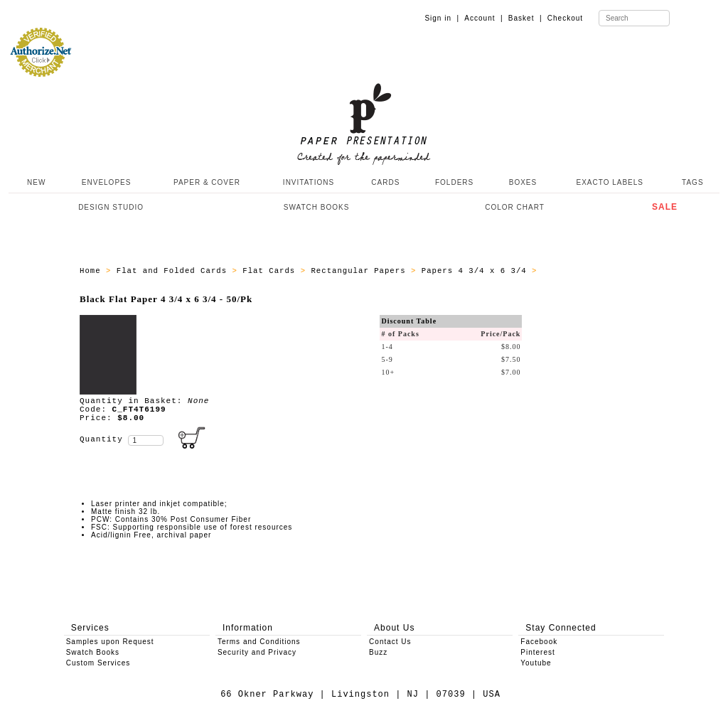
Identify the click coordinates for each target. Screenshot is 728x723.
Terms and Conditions (259, 642)
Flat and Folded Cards (175, 271)
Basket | (525, 18)
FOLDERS (454, 182)
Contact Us (390, 642)
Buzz (378, 652)
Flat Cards (271, 271)
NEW (35, 182)
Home (93, 271)
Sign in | (442, 18)
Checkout (565, 18)
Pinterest (537, 652)
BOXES (523, 182)
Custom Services (98, 663)
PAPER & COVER (207, 182)
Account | (483, 18)
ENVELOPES (107, 182)
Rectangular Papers (361, 271)
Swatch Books (93, 652)
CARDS (385, 182)
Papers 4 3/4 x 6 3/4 (477, 271)
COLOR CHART (515, 207)
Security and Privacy (257, 652)
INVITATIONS (309, 182)
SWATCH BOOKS (317, 207)
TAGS (692, 182)
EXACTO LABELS (610, 182)
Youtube (536, 663)
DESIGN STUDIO (111, 207)
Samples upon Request (110, 642)
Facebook (539, 642)
